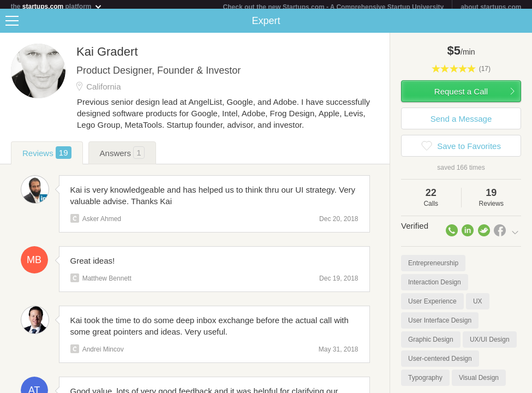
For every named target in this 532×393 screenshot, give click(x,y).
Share (521, 25)
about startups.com (491, 7)
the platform (57, 6)
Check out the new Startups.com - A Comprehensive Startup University (334, 7)
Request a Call (461, 96)
